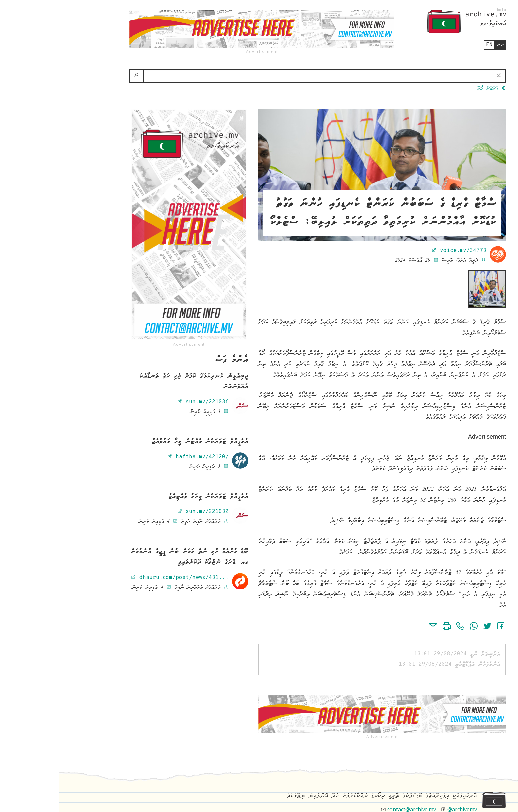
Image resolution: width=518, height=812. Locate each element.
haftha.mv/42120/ (139, 457)
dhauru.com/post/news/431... (121, 578)
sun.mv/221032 (144, 512)
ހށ (442, 45)
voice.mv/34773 (400, 251)
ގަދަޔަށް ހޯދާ (433, 89)
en (430, 45)
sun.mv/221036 (144, 402)
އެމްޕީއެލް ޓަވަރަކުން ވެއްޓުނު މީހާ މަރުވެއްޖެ (141, 442)
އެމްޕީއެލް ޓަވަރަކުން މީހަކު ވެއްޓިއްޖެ (150, 497)
